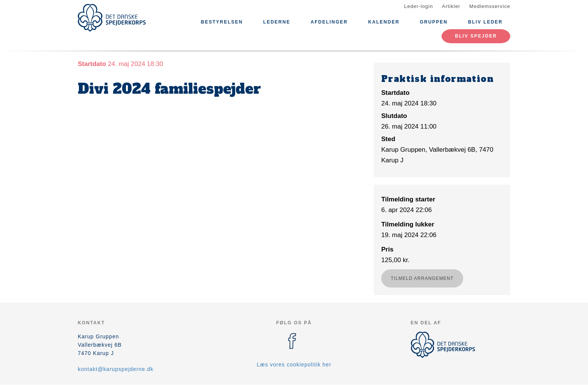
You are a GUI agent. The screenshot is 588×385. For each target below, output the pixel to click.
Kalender (384, 22)
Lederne (277, 22)
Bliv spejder (476, 36)
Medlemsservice (490, 6)
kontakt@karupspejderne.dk (116, 369)
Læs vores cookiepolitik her (294, 365)
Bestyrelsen (222, 22)
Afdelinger (329, 22)
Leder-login (418, 6)
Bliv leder (485, 22)
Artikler (451, 6)
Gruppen (434, 22)
